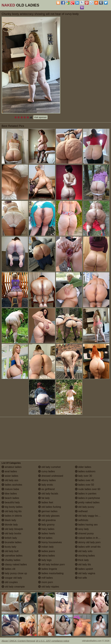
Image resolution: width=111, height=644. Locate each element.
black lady (9, 520)
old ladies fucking (50, 507)
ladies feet (46, 502)
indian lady (46, 547)
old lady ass (10, 480)
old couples (10, 582)
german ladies (48, 511)
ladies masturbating (51, 573)
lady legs (45, 560)
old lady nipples (49, 587)
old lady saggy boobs (89, 516)
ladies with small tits (88, 547)
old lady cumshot (49, 467)
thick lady (82, 560)
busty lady (9, 547)
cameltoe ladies (12, 556)
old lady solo (84, 551)
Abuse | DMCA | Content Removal (18, 641)
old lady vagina (85, 573)
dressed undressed (51, 476)
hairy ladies (46, 529)
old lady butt (10, 551)
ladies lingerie (48, 569)
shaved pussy (84, 533)
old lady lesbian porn (51, 564)
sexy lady (82, 529)
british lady (9, 538)
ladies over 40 (85, 480)
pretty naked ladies (87, 502)
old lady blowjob (12, 529)
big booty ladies (12, 507)
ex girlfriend (46, 489)
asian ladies (10, 476)
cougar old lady (12, 578)
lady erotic (46, 485)
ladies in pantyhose (87, 498)
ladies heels (47, 533)
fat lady (44, 498)
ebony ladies (47, 480)
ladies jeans (47, 551)
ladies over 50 (85, 485)
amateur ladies (11, 467)
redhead (81, 511)
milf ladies (46, 578)
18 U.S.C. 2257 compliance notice (52, 641)
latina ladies (47, 556)
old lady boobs (11, 533)
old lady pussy (85, 507)
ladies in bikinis (12, 516)
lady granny (46, 525)
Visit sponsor (40, 117)
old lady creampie (13, 587)
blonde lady (10, 525)
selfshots (82, 520)
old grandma (47, 520)
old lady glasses (49, 516)
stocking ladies (85, 556)
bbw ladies (9, 494)
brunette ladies (11, 542)
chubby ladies (11, 560)
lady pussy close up (14, 573)
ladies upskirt (84, 569)
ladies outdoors (85, 471)
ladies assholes (12, 485)
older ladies (83, 467)
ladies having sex (86, 525)
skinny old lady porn (88, 542)
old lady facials (48, 494)
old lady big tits (12, 511)
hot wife (81, 578)
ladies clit (8, 569)
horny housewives (50, 542)
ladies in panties (86, 494)
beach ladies (10, 498)
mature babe (10, 489)
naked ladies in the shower (92, 538)
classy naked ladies (14, 564)
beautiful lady (11, 502)
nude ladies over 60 (88, 489)
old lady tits (83, 564)
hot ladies (45, 538)
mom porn (46, 582)
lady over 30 (84, 476)
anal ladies (9, 471)
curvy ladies (47, 471)
